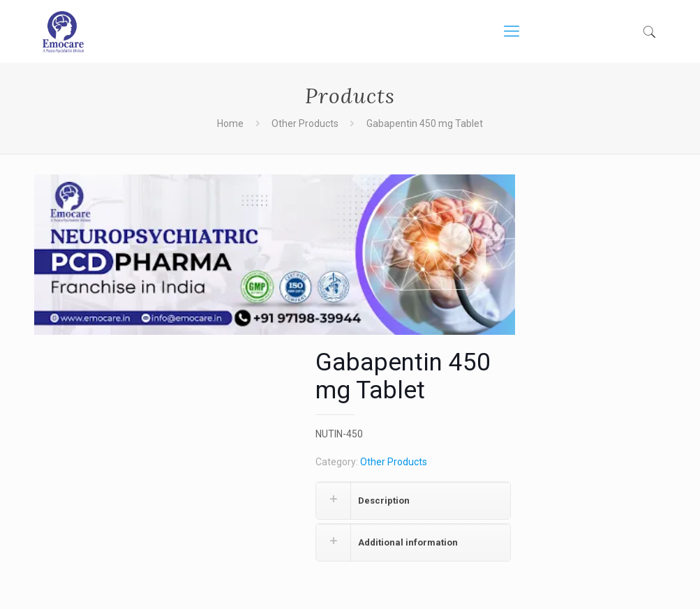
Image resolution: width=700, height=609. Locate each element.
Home (230, 123)
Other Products (305, 123)
